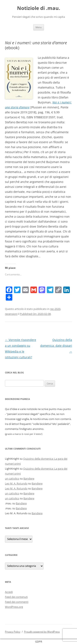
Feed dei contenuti (16, 597)
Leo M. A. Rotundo (16, 483)
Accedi (9, 592)
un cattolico (12, 479)
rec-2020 (55, 309)
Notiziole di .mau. (39, 8)
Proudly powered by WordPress (42, 632)
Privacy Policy (13, 632)
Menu (39, 27)
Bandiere (29, 479)
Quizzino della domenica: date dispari (56, 346)
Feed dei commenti (17, 602)
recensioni (11, 314)
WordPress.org (14, 607)
